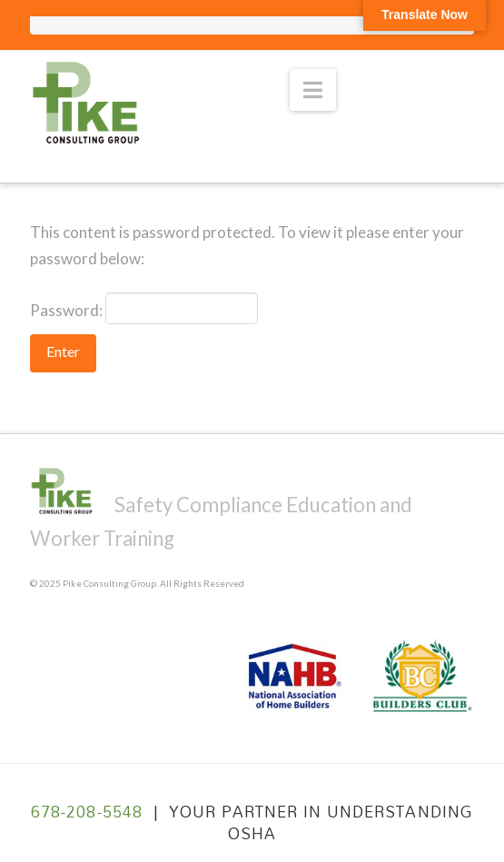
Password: (144, 308)
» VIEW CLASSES (405, 66)
